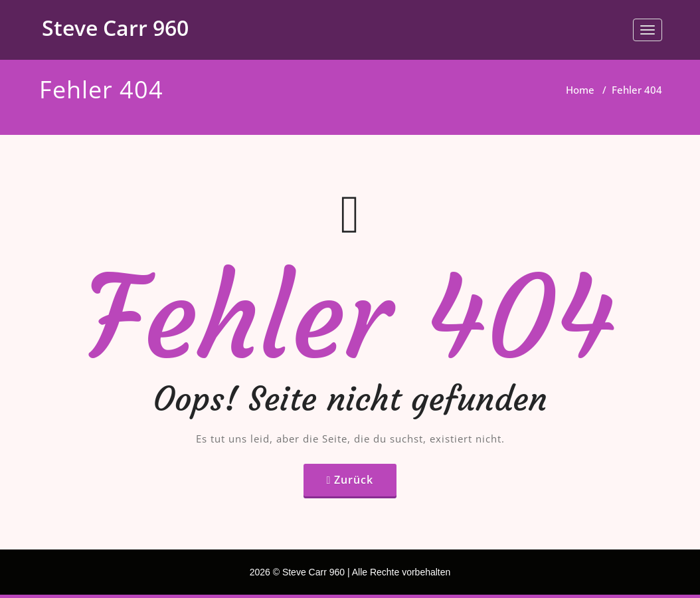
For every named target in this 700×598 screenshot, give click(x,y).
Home (580, 90)
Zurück (354, 480)
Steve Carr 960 (115, 28)
